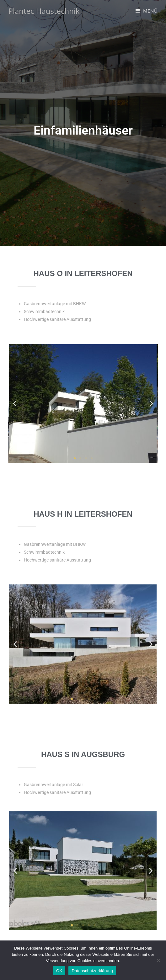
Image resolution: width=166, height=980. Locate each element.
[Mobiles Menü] (147, 11)
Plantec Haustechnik (44, 11)
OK (59, 971)
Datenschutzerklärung (92, 971)
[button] (14, 404)
